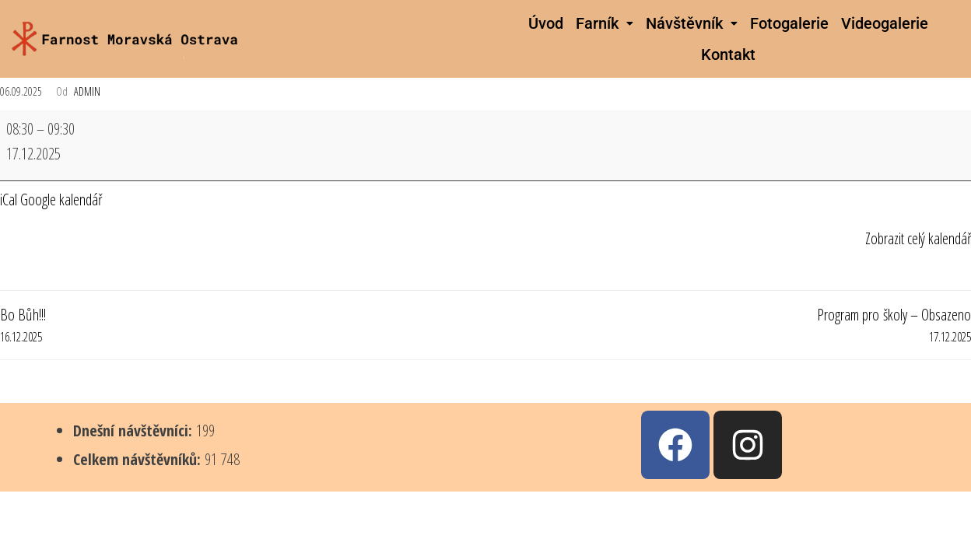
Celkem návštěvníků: (139, 459)
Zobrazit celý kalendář (918, 238)
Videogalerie (885, 23)
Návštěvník (692, 23)
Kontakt (728, 54)
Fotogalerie (789, 23)
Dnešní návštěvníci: (135, 430)
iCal (9, 199)
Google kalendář (61, 199)
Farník (605, 23)
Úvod (546, 23)
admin (87, 91)
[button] (605, 23)
